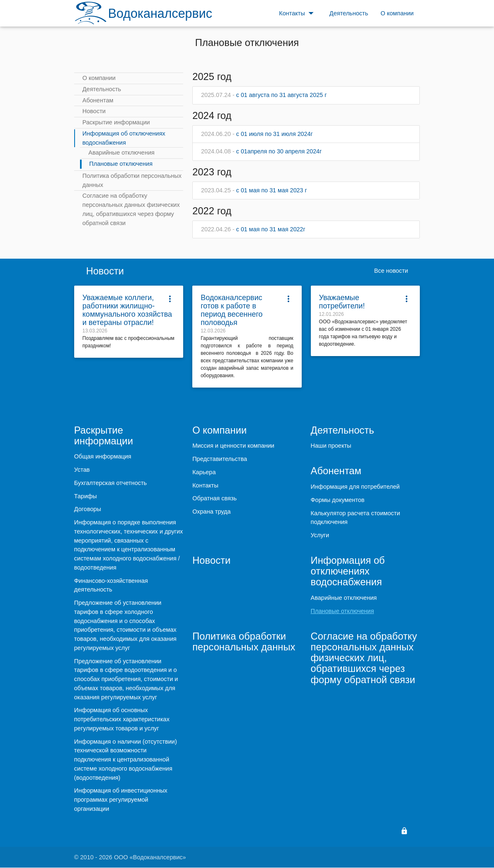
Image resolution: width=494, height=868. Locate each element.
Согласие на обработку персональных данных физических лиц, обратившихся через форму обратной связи (131, 209)
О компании (99, 78)
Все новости (391, 271)
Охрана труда (211, 512)
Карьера (204, 473)
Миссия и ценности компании (233, 446)
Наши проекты (331, 446)
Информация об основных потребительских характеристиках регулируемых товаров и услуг (122, 720)
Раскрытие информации (116, 122)
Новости (94, 111)
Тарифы (86, 497)
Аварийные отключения (121, 153)
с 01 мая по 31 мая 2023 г (254, 191)
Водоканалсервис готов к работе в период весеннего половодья (231, 310)
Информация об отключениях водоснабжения (124, 138)
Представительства (220, 459)
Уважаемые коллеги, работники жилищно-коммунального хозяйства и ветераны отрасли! (127, 310)
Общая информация (103, 457)
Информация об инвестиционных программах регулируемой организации (121, 800)
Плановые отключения (121, 164)
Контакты (205, 486)
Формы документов (338, 500)
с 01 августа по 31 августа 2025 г (265, 95)
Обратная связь (214, 499)
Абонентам (98, 100)
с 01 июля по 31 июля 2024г (258, 134)
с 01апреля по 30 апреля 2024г (262, 152)
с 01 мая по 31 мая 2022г (254, 230)
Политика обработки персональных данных (132, 180)
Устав (82, 470)
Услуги (320, 536)
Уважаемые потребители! (342, 302)
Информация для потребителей (355, 487)
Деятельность (102, 89)
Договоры (88, 510)
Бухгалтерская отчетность (110, 483)
